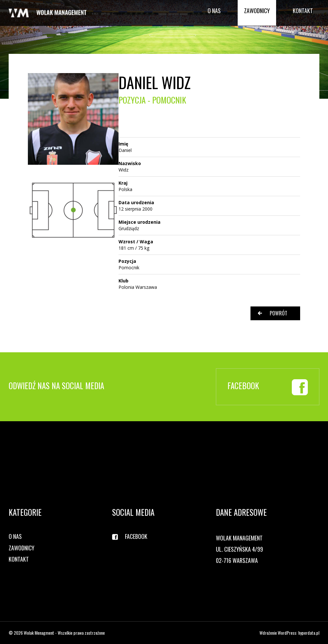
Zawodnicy (257, 11)
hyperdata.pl (309, 633)
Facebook (136, 536)
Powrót (279, 313)
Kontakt (303, 11)
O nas (214, 11)
